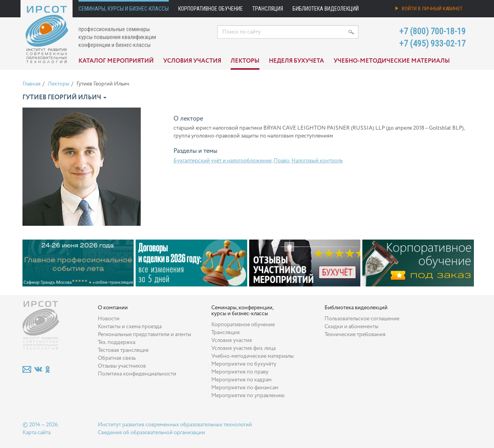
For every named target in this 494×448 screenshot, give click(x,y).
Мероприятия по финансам (245, 388)
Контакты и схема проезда (130, 327)
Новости (109, 319)
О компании (113, 308)
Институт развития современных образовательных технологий (175, 425)
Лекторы (245, 61)
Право (281, 161)
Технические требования (355, 335)
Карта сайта (36, 433)
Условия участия (192, 61)
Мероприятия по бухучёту (244, 364)
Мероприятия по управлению (248, 396)
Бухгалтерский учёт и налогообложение (223, 161)
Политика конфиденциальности (137, 374)
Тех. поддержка (117, 342)
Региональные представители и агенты (144, 335)
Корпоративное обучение (211, 9)
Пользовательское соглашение (362, 319)
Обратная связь (117, 358)
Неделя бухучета (296, 61)
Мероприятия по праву (240, 372)
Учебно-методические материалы (392, 61)
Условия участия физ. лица (243, 348)
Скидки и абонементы (351, 327)
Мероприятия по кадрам (241, 380)
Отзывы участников (122, 366)
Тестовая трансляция (123, 350)
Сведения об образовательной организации (151, 433)
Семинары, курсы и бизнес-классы (124, 9)
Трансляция (268, 9)
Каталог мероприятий (116, 61)
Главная (32, 84)
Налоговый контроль (317, 161)
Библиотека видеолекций (326, 9)
